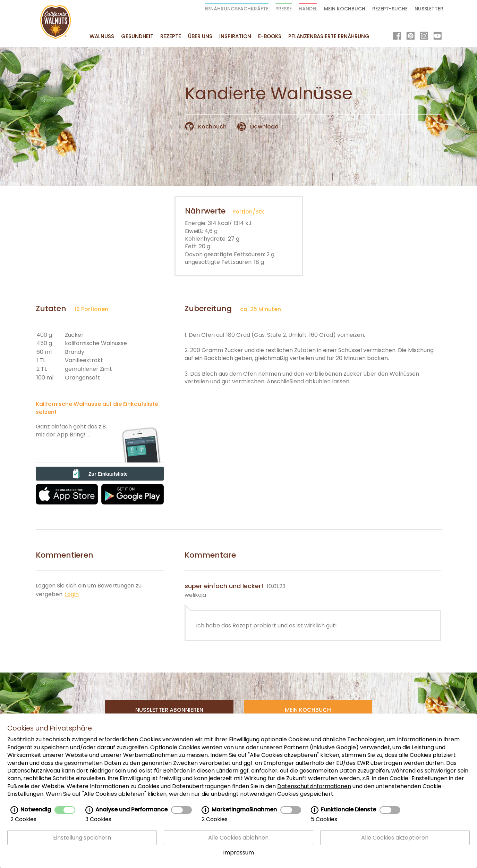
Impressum (238, 853)
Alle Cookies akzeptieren (395, 838)
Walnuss (102, 36)
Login (72, 594)
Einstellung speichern (82, 838)
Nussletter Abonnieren (169, 710)
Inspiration (235, 36)
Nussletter (429, 9)
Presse (284, 9)
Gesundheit (137, 36)
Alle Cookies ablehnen (238, 838)
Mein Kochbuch (345, 9)
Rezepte (171, 36)
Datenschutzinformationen (314, 786)
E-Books (270, 36)
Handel (308, 9)
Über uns (200, 36)
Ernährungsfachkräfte (237, 9)
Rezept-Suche (390, 9)
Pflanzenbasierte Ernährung (329, 36)
